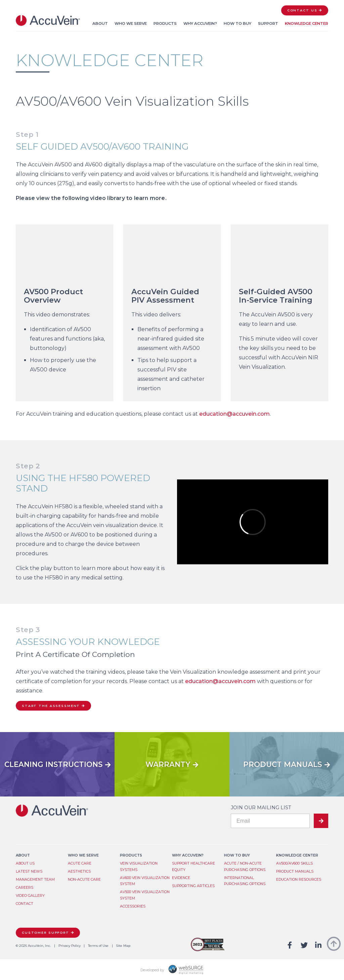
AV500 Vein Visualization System (145, 895)
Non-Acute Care (84, 880)
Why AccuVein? (200, 23)
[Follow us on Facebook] (290, 946)
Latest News (29, 871)
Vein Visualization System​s (139, 867)
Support (268, 23)
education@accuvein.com (234, 414)
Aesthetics (79, 871)
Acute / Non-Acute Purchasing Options (245, 867)
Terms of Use (98, 946)
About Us (25, 863)
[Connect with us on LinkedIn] (318, 946)
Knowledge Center (307, 23)
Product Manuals (295, 871)
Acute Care (80, 863)
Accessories (133, 906)
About (100, 23)
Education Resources (299, 880)
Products (165, 23)
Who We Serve (131, 23)
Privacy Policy (70, 946)
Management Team (35, 880)
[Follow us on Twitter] (304, 946)
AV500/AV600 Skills (294, 863)
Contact (25, 904)
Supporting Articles (193, 886)
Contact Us (302, 10)
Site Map (123, 946)
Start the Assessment (51, 706)
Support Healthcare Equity (193, 867)
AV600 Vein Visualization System (145, 881)
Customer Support (46, 933)
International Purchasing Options (245, 881)
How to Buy (238, 23)
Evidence (181, 878)
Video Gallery (30, 896)
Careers (25, 888)
